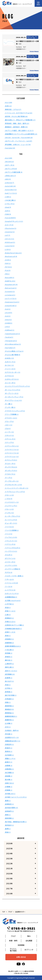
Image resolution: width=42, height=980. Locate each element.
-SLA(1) (8, 309)
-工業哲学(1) (9, 664)
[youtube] (19, 964)
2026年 (9, 843)
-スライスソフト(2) (12, 453)
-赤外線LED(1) (10, 794)
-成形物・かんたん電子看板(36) (16, 116)
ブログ (10, 912)
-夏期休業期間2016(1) (13, 646)
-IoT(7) (7, 235)
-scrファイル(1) (10, 298)
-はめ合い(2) (9, 358)
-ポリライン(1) (10, 558)
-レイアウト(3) (10, 590)
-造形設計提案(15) (11, 808)
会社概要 (29, 941)
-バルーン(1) (9, 509)
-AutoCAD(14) (10, 186)
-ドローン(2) (9, 495)
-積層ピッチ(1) (10, 758)
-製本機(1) (8, 779)
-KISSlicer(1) (10, 242)
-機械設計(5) (9, 709)
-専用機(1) (8, 653)
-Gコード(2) (9, 225)
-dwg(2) (8, 207)
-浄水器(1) (8, 734)
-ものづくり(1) (10, 362)
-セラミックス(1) (11, 460)
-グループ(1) (9, 421)
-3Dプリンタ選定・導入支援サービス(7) (19, 130)
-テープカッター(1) (12, 481)
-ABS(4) (8, 179)
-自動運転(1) (9, 769)
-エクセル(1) (9, 376)
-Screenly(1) (10, 291)
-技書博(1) (8, 678)
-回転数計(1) (9, 639)
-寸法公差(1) (9, 650)
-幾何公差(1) (9, 667)
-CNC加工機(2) (10, 200)
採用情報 (21, 945)
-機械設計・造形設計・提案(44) (16, 127)
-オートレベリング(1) (12, 390)
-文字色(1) (8, 688)
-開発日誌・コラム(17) (13, 109)
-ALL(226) (8, 102)
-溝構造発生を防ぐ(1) (12, 741)
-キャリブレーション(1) (13, 400)
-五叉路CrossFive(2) (13, 600)
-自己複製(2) (9, 772)
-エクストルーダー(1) (12, 372)
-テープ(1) (8, 478)
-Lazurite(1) (10, 246)
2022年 (9, 864)
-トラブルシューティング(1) (15, 492)
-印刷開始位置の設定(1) (13, 629)
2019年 (9, 879)
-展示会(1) (8, 660)
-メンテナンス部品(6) (12, 569)
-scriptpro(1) (10, 295)
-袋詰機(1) (8, 776)
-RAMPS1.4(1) (10, 281)
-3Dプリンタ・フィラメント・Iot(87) (18, 141)
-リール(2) (8, 586)
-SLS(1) (8, 316)
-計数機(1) (8, 787)
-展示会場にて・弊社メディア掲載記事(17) (20, 120)
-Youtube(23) (10, 148)
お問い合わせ (21, 957)
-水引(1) (8, 727)
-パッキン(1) (9, 513)
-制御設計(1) (9, 618)
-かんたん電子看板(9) (12, 355)
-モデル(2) (8, 572)
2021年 (9, 868)
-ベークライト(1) (11, 551)
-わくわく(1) (9, 365)
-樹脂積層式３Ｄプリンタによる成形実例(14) (21, 134)
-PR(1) (7, 274)
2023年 (9, 859)
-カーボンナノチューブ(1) (14, 397)
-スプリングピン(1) (12, 446)
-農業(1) (8, 801)
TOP (4, 912)
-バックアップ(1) (11, 506)
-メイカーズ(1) (10, 562)
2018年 (9, 883)
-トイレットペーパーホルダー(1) (16, 488)
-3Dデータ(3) (9, 165)
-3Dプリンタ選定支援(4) (13, 172)
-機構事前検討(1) (11, 716)
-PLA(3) (8, 270)
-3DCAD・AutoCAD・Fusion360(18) (19, 137)
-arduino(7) (9, 183)
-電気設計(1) (9, 825)
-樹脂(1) (8, 702)
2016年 (9, 894)
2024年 (9, 853)
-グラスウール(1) (11, 418)
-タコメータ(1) (10, 463)
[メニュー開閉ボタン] (38, 3)
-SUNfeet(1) (9, 330)
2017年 (9, 889)
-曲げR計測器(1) (11, 695)
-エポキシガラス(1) (12, 379)
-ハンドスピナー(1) (12, 502)
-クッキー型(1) (10, 407)
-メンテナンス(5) (11, 565)
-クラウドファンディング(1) (15, 411)
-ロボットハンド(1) (12, 593)
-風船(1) (8, 832)
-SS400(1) (8, 323)
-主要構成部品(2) (11, 597)
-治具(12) (8, 106)
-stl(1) (7, 327)
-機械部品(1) (9, 713)
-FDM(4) (8, 214)
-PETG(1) (8, 267)
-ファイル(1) (9, 527)
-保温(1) (8, 607)
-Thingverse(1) (11, 341)
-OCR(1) (8, 260)
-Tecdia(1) (9, 337)
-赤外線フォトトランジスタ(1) (16, 797)
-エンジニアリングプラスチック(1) (17, 386)
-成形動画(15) (10, 674)
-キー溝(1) (8, 404)
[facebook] (24, 964)
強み (29, 936)
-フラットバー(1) (11, 541)
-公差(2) (8, 615)
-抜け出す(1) (9, 681)
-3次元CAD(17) (10, 176)
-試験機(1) (8, 790)
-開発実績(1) (9, 818)
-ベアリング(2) (10, 544)
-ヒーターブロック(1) (12, 516)
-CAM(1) (8, 197)
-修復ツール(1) (10, 611)
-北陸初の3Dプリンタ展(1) (14, 625)
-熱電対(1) (8, 748)
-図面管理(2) (9, 643)
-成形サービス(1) (11, 671)
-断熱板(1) (8, 692)
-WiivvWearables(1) (13, 344)
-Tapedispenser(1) (12, 334)
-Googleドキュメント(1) (14, 221)
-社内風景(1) (9, 755)
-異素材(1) (8, 751)
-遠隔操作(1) (9, 811)
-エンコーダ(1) (10, 383)
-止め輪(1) (8, 723)
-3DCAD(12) (9, 161)
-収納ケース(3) (10, 632)
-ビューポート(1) (11, 523)
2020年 (9, 874)
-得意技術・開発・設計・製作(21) (17, 123)
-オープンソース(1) (11, 393)
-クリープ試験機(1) (12, 414)
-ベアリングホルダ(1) (12, 548)
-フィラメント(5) (11, 537)
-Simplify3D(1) (11, 306)
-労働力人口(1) (10, 622)
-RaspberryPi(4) (11, 284)
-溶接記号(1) (9, 744)
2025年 (9, 849)
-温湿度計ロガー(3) (12, 737)
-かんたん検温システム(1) (14, 351)
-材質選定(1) (9, 699)
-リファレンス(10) (11, 583)
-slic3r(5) (8, 313)
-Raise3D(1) (9, 277)
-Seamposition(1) (12, 302)
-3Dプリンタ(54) (11, 169)
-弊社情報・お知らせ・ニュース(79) (18, 144)
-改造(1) (8, 685)
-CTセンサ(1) (10, 204)
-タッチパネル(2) (11, 467)
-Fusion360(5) (10, 218)
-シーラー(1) (9, 432)
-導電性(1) (8, 657)
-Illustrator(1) (10, 228)
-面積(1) (8, 829)
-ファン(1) (8, 534)
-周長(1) (8, 636)
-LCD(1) (8, 249)
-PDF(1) (8, 263)
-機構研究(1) (9, 720)
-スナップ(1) (9, 442)
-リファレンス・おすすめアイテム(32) (18, 113)
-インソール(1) (10, 369)
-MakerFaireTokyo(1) (13, 253)
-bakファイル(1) (11, 193)
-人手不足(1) (9, 604)
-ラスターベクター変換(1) (14, 576)
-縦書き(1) (8, 762)
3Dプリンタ (29, 950)
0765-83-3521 (21, 929)
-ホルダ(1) (8, 555)
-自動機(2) (8, 765)
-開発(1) (8, 815)
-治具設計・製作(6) (12, 730)
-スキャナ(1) (9, 435)
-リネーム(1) (9, 579)
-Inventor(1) (10, 232)
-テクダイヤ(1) (10, 474)
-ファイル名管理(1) (12, 530)
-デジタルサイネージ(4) (13, 485)
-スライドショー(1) (12, 456)
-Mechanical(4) (11, 256)
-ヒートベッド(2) (11, 520)
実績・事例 (13, 941)
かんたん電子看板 (13, 950)
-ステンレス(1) (10, 439)
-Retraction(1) (11, 288)
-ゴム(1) (8, 428)
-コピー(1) (8, 425)
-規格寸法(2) (9, 783)
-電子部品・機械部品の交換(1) (16, 822)
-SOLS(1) (8, 320)
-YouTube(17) (10, 348)
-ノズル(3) (8, 499)
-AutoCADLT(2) (11, 190)
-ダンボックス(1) (11, 470)
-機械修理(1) (9, 706)
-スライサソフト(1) (12, 450)
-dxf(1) (7, 211)
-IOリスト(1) (9, 239)
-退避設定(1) (9, 804)
